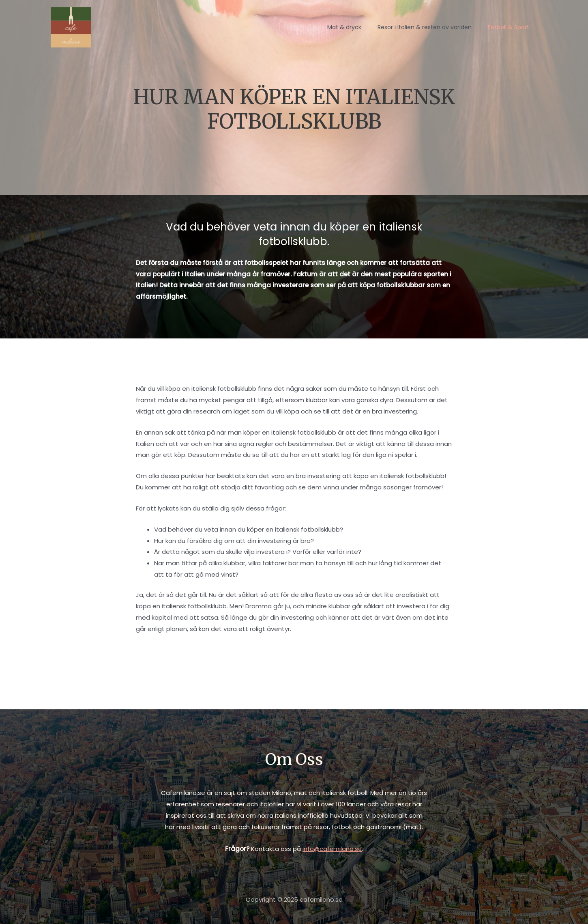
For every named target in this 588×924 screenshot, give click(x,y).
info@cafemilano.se (332, 849)
